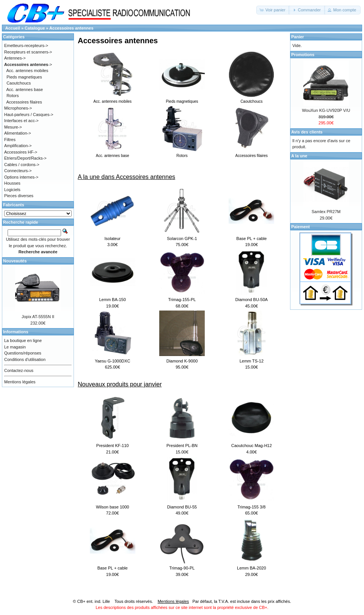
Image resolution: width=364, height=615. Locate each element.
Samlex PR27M (326, 212)
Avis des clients (307, 132)
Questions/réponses (23, 353)
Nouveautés (15, 261)
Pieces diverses (19, 196)
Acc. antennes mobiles (27, 71)
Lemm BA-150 (113, 300)
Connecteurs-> (18, 171)
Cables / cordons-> (22, 165)
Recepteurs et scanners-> (28, 52)
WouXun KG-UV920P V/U (326, 110)
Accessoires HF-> (21, 152)
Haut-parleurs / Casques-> (29, 115)
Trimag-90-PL (182, 568)
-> (28, 64)
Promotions (303, 55)
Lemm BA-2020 (251, 568)
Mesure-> (13, 127)
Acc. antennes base (25, 89)
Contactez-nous (19, 370)
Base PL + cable (251, 238)
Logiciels (12, 190)
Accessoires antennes (71, 28)
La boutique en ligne (23, 340)
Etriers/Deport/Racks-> (25, 158)
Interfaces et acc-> (21, 121)
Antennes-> (15, 58)
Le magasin (15, 347)
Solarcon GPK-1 (182, 238)
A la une (299, 156)
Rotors (13, 96)
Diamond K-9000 (182, 361)
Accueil (13, 28)
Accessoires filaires (24, 102)
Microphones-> (18, 108)
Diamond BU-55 (182, 507)
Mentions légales (20, 382)
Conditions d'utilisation (25, 359)
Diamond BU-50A (252, 300)
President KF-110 (113, 446)
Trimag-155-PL (182, 300)
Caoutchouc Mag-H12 (252, 446)
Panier (298, 37)
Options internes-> (21, 177)
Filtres (10, 140)
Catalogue (35, 28)
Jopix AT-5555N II (38, 317)
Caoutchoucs (19, 83)
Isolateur (113, 238)
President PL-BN (182, 446)
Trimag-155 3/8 (251, 507)
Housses (12, 183)
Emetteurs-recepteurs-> (26, 45)
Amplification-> (18, 146)
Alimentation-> (18, 133)
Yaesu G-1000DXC (112, 361)
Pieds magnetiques (24, 77)
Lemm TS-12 (252, 361)
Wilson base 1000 (112, 507)
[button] (273, 10)
